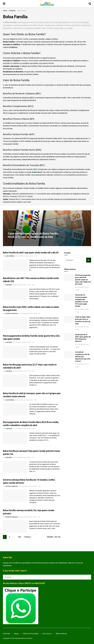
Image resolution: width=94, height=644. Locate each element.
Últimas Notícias (61, 634)
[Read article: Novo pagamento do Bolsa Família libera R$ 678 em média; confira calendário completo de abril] (15, 438)
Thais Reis (9, 285)
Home (5, 11)
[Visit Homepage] (47, 4)
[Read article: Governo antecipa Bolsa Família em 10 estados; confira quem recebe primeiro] (15, 496)
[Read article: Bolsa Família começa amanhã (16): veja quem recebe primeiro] (15, 526)
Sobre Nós (7, 634)
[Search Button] (90, 4)
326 (20, 537)
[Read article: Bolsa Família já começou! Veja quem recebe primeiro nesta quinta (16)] (15, 467)
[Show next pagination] (28, 537)
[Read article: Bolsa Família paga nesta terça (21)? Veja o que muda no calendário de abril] (15, 381)
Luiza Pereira (10, 256)
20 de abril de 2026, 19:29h (22, 371)
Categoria (12, 11)
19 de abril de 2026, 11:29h (24, 400)
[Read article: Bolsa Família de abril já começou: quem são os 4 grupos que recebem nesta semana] (15, 409)
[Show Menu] (4, 4)
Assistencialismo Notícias (24, 638)
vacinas (45, 199)
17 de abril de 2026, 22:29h (22, 429)
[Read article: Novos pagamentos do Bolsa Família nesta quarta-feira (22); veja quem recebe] (15, 352)
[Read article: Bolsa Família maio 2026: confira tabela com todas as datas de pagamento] (15, 323)
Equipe (16, 634)
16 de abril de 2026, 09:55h (22, 457)
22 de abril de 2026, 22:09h (28, 314)
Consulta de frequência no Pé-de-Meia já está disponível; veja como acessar (83, 357)
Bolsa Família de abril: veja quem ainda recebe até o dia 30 (31, 253)
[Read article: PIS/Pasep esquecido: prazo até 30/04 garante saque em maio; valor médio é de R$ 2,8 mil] (69, 278)
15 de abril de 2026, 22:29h (28, 486)
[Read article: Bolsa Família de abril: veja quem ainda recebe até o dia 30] (15, 265)
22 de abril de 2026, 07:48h (22, 342)
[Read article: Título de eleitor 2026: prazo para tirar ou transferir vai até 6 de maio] (69, 319)
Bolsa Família (22, 11)
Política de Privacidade (30, 634)
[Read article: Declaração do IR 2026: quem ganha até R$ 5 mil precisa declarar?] (69, 337)
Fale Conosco (47, 634)
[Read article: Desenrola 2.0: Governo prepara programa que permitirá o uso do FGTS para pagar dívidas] (69, 297)
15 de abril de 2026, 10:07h (28, 517)
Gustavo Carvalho (12, 314)
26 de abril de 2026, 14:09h (24, 256)
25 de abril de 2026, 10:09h (22, 285)
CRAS (31, 61)
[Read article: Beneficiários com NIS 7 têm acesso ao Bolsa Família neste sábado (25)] (15, 294)
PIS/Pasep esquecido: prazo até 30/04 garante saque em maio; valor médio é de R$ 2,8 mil (83, 280)
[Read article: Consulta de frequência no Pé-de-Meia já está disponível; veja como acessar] (69, 355)
